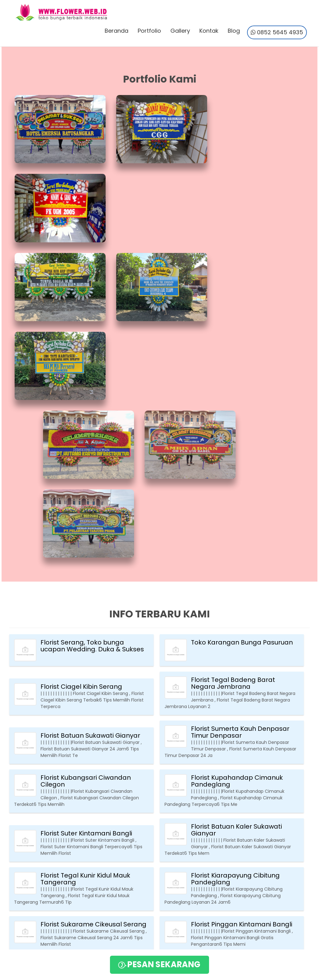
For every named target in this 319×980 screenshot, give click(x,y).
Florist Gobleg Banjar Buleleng (238, 824)
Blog (233, 31)
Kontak (209, 31)
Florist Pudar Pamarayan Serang (92, 824)
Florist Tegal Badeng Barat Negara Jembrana (233, 443)
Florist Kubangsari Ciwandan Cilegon (86, 541)
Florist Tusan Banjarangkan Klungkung (234, 730)
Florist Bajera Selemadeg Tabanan (231, 779)
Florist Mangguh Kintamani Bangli (93, 733)
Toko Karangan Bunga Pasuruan (242, 402)
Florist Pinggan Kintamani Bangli (242, 684)
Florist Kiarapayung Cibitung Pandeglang (235, 639)
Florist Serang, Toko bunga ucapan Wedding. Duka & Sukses (92, 406)
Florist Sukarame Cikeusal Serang (93, 684)
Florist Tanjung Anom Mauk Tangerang (83, 779)
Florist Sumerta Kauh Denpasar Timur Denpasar (240, 492)
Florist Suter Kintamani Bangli (86, 593)
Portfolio (149, 31)
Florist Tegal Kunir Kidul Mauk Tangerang (85, 639)
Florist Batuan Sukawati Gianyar (90, 496)
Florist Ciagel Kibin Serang (81, 447)
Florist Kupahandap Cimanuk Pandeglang (237, 541)
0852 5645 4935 (277, 33)
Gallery (180, 31)
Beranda (116, 31)
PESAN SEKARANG (159, 965)
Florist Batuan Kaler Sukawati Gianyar (236, 590)
